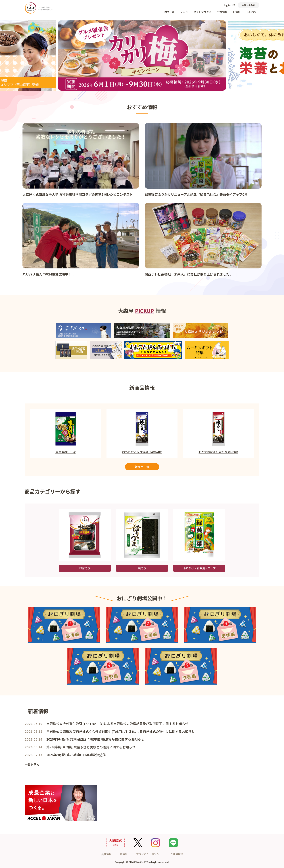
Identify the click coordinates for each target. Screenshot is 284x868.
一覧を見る (32, 765)
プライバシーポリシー (149, 854)
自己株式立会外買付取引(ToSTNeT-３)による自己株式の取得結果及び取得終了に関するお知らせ (117, 724)
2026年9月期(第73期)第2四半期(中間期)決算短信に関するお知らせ (95, 739)
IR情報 (237, 12)
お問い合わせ (248, 5)
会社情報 (222, 12)
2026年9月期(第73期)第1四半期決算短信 (76, 755)
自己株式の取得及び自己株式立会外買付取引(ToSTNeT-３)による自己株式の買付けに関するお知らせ (121, 731)
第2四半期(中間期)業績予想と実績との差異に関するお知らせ (91, 747)
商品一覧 (169, 12)
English (229, 5)
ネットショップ (202, 12)
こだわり (251, 12)
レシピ (184, 12)
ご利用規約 (177, 854)
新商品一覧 (142, 467)
